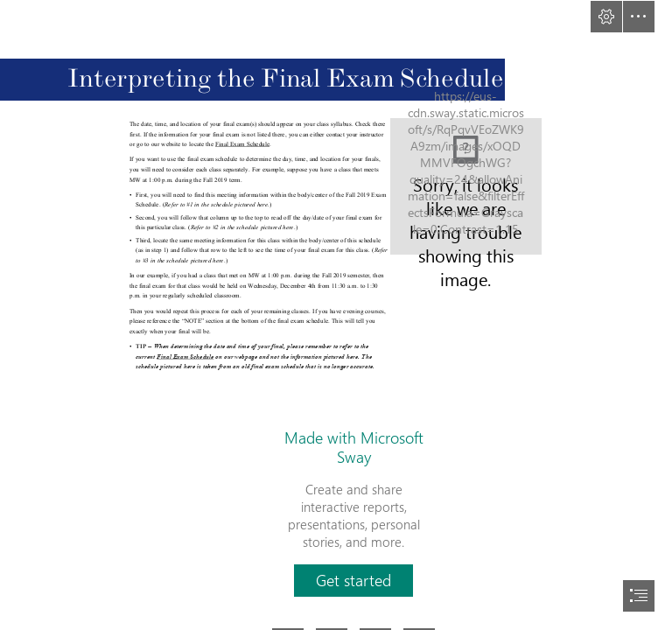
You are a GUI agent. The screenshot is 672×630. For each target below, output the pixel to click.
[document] (336, 315)
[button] (606, 17)
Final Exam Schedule (242, 144)
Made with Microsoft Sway (354, 447)
